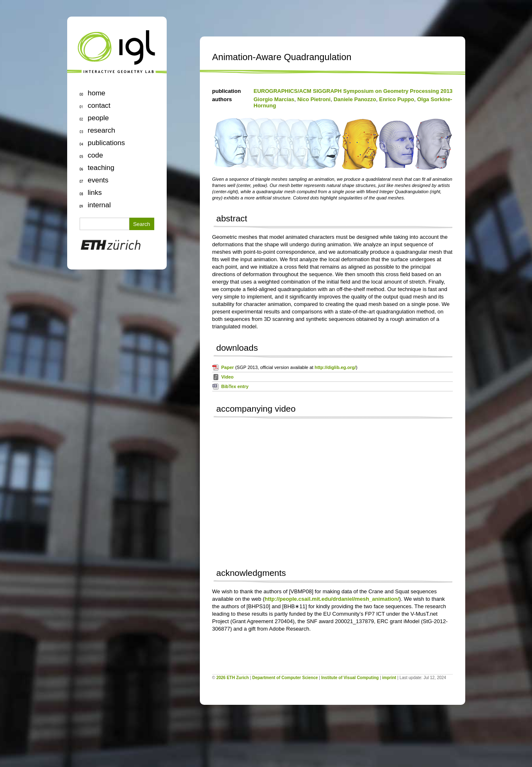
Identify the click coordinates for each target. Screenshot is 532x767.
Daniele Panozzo (355, 99)
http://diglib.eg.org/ (335, 367)
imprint (389, 678)
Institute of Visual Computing (350, 678)
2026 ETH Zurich (233, 678)
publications (107, 143)
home (97, 93)
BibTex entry (235, 386)
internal (100, 205)
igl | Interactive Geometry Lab (117, 52)
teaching (101, 168)
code (96, 155)
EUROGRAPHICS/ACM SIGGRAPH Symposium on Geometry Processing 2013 (353, 91)
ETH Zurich (117, 247)
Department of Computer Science (285, 678)
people (98, 118)
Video (228, 377)
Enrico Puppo (397, 99)
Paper (228, 367)
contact (99, 106)
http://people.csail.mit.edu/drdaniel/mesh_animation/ (332, 599)
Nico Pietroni (314, 99)
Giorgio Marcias (274, 99)
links (95, 193)
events (98, 180)
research (102, 130)
